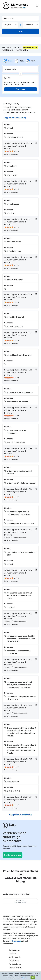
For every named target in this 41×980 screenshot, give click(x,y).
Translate (12, 953)
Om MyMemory (14, 950)
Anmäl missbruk (14, 957)
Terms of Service (15, 968)
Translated (16, 941)
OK (33, 978)
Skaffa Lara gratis (13, 855)
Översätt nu (20, 89)
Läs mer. (24, 978)
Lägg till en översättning (15, 118)
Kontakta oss (14, 961)
